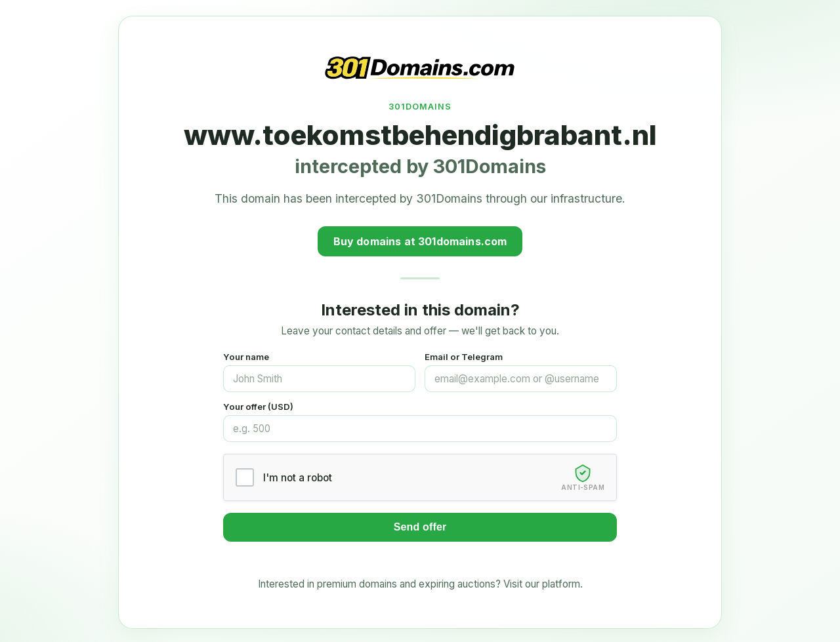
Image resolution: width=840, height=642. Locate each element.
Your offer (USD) (258, 407)
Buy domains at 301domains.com (420, 241)
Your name (246, 357)
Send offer (420, 527)
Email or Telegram (464, 357)
